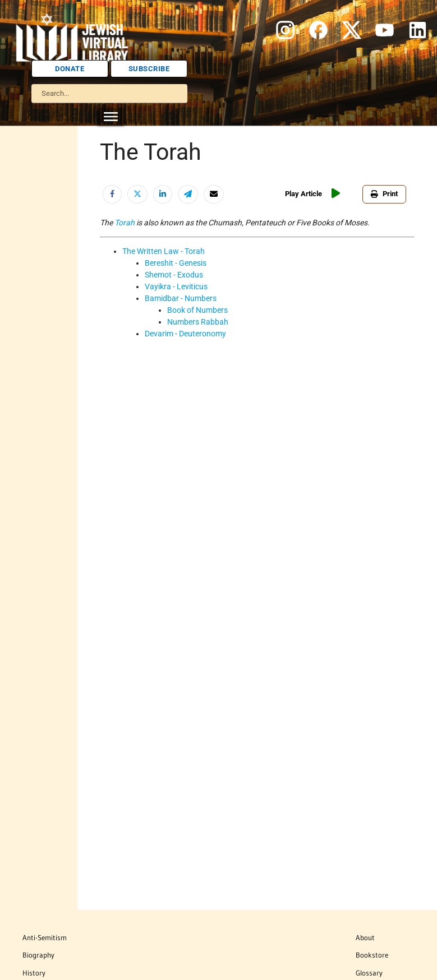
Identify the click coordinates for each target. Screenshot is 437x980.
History (34, 973)
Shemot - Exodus (174, 275)
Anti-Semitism (45, 937)
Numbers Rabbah (198, 322)
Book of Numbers (197, 310)
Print (384, 194)
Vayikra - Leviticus (176, 286)
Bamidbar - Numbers (181, 298)
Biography (38, 955)
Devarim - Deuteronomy (185, 334)
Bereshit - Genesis (176, 263)
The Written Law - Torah (164, 251)
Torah (125, 223)
